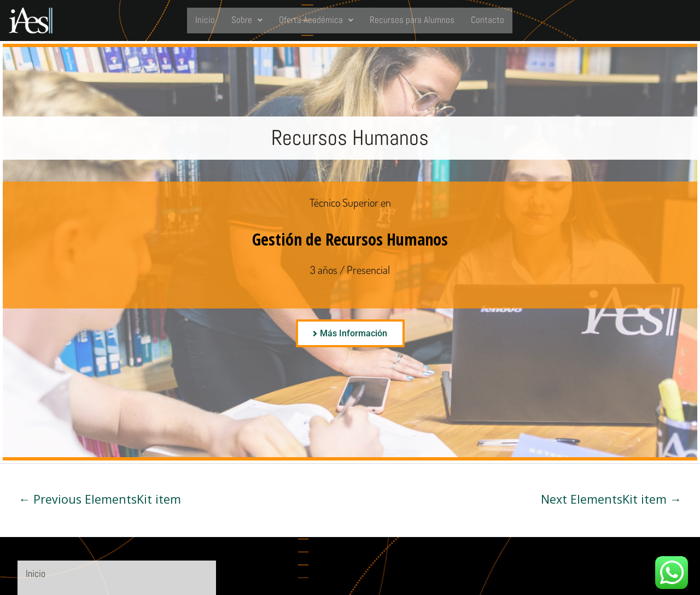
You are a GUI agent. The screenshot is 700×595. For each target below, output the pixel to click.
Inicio (204, 20)
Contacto (488, 20)
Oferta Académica (316, 20)
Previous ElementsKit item (100, 499)
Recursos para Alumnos (412, 20)
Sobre (246, 20)
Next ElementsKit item (611, 499)
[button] (246, 20)
